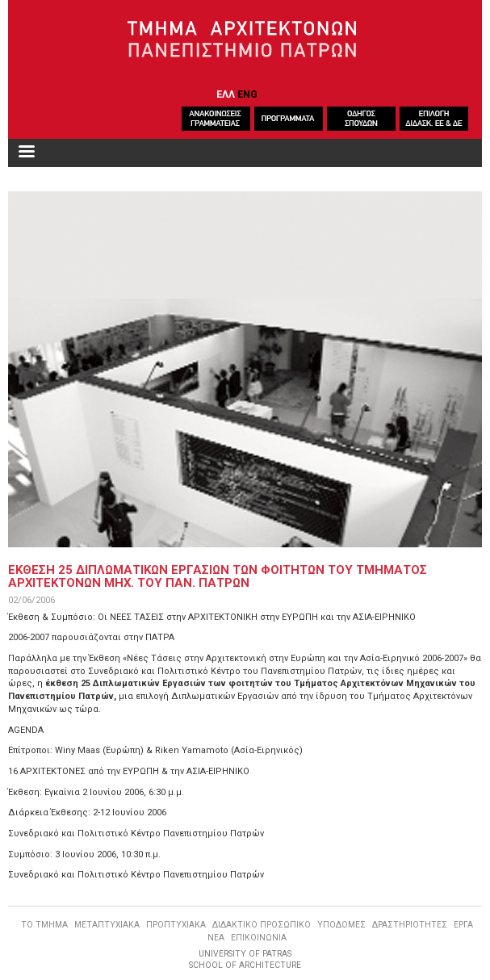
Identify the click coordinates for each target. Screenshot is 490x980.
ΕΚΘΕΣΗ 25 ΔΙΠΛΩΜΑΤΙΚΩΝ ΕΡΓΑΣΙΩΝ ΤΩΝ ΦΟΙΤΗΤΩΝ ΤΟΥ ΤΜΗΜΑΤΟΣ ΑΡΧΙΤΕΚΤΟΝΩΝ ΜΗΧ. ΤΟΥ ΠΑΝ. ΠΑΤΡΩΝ (218, 576)
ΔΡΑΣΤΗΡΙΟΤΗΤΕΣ (410, 925)
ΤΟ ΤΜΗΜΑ (44, 925)
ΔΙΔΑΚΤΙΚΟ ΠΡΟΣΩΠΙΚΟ (262, 925)
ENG (247, 94)
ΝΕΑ (216, 938)
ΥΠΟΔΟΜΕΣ (341, 925)
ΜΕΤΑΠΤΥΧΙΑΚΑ (107, 925)
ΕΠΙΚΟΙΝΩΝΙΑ (259, 938)
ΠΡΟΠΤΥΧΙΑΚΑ (176, 925)
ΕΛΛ (226, 94)
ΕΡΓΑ (463, 925)
